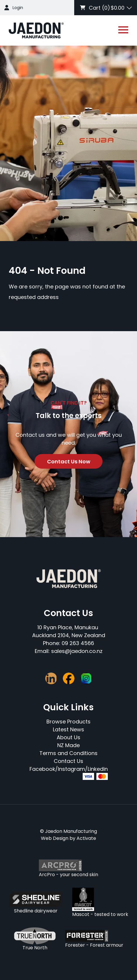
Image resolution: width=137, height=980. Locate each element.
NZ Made (68, 745)
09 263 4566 (78, 643)
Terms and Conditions (68, 753)
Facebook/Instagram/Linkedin (69, 769)
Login (18, 8)
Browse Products (68, 722)
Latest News (68, 729)
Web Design (55, 838)
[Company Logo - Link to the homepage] (36, 30)
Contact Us (68, 761)
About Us (68, 737)
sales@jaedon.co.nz (77, 651)
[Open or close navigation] (123, 30)
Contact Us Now (69, 461)
